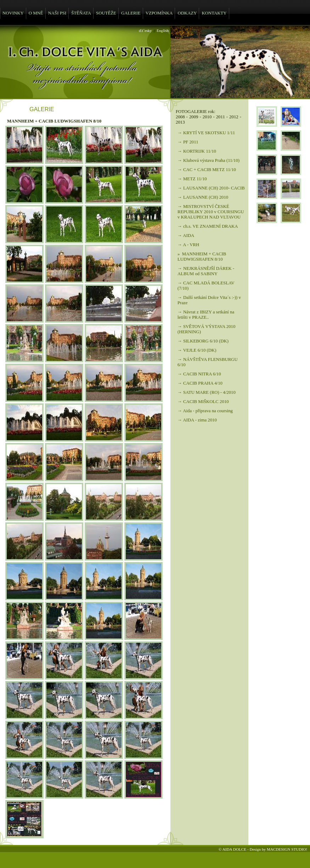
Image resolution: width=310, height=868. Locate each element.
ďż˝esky (145, 30)
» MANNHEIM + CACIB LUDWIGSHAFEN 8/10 (202, 257)
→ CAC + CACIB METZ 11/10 (207, 170)
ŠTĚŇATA (81, 13)
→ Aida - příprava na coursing (205, 411)
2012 (234, 117)
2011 (221, 117)
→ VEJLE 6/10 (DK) (197, 350)
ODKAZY (187, 13)
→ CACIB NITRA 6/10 (199, 374)
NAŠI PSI (57, 13)
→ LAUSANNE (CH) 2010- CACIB (211, 188)
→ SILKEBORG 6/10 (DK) (203, 341)
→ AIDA (186, 236)
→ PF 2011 (188, 142)
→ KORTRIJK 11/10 (197, 151)
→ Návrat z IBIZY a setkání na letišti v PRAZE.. (206, 315)
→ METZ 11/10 (192, 179)
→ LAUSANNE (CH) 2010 (203, 197)
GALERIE (131, 13)
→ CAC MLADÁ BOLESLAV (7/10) (206, 286)
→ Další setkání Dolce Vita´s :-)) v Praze (209, 300)
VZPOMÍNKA (159, 13)
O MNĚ (36, 13)
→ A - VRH (188, 245)
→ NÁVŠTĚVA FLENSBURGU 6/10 (208, 362)
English (163, 30)
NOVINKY (13, 13)
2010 (207, 117)
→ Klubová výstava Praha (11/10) (208, 160)
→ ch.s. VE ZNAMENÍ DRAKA (208, 226)
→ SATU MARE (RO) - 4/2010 (207, 392)
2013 (180, 122)
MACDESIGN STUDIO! (287, 849)
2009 (194, 117)
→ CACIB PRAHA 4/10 (200, 383)
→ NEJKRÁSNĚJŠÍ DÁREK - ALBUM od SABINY (206, 271)
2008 (180, 117)
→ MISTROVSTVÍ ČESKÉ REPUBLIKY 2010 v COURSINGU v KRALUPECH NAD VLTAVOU (211, 212)
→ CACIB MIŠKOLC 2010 (203, 402)
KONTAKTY (214, 13)
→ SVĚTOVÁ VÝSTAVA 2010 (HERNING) (206, 329)
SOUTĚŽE (106, 13)
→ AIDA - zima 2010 (197, 420)
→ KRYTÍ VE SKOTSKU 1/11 (206, 133)
